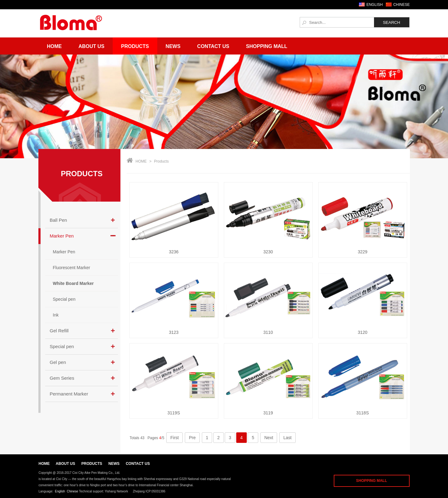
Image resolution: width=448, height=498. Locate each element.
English (60, 491)
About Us (92, 46)
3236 (174, 252)
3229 (362, 252)
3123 (174, 332)
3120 (362, 332)
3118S (363, 413)
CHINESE (401, 5)
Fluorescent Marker (72, 268)
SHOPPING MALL (372, 481)
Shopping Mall (267, 46)
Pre (192, 438)
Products (135, 46)
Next (269, 438)
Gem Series (62, 378)
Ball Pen (59, 220)
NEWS (114, 464)
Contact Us (213, 46)
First (174, 438)
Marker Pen (62, 236)
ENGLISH (374, 5)
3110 (268, 332)
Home (54, 46)
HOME (141, 161)
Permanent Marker (69, 394)
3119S (174, 413)
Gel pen (58, 362)
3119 (268, 413)
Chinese (73, 491)
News (173, 46)
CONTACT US (138, 464)
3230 (268, 252)
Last (287, 438)
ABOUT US (65, 464)
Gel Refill (59, 331)
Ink (56, 315)
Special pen (64, 299)
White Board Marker (73, 283)
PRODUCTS (82, 174)
